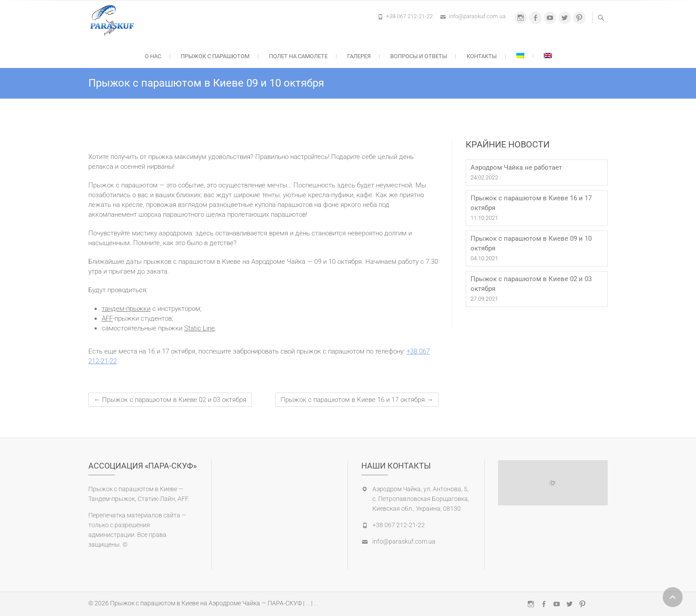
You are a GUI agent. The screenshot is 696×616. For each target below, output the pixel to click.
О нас (153, 56)
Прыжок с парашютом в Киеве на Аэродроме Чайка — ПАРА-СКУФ (206, 603)
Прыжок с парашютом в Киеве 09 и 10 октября (531, 243)
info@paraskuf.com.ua (477, 16)
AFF (107, 318)
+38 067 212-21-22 (409, 16)
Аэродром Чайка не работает (516, 167)
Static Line (200, 328)
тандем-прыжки (126, 309)
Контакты (482, 56)
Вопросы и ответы (419, 56)
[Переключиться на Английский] (548, 56)
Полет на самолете (298, 56)
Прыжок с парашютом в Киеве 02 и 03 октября (170, 400)
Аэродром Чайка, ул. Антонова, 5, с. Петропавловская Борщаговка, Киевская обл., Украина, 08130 (421, 499)
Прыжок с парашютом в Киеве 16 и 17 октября (357, 400)
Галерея (359, 56)
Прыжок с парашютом (215, 56)
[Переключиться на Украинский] (520, 56)
